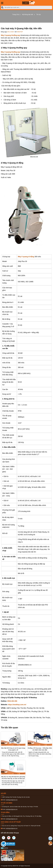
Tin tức (39, 15)
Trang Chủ (16, 15)
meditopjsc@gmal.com (12, 800)
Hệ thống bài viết (27, 15)
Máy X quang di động (26, 257)
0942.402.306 (12, 701)
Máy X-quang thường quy (11, 35)
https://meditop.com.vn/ (17, 705)
